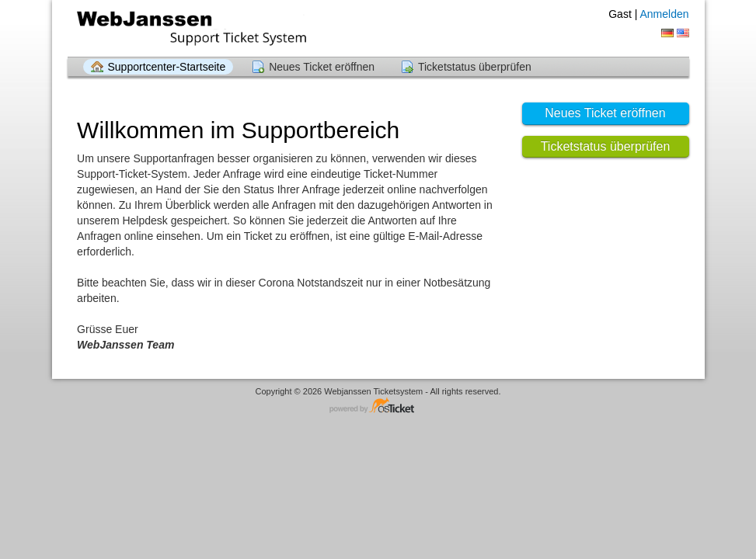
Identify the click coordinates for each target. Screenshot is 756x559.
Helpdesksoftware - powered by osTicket (378, 406)
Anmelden (664, 14)
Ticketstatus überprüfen (475, 67)
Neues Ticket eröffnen (322, 67)
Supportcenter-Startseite (167, 67)
